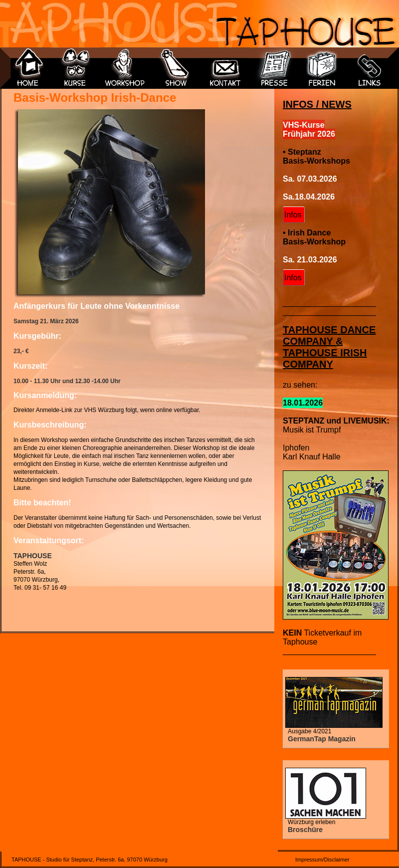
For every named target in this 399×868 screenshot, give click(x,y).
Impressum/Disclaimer (322, 860)
